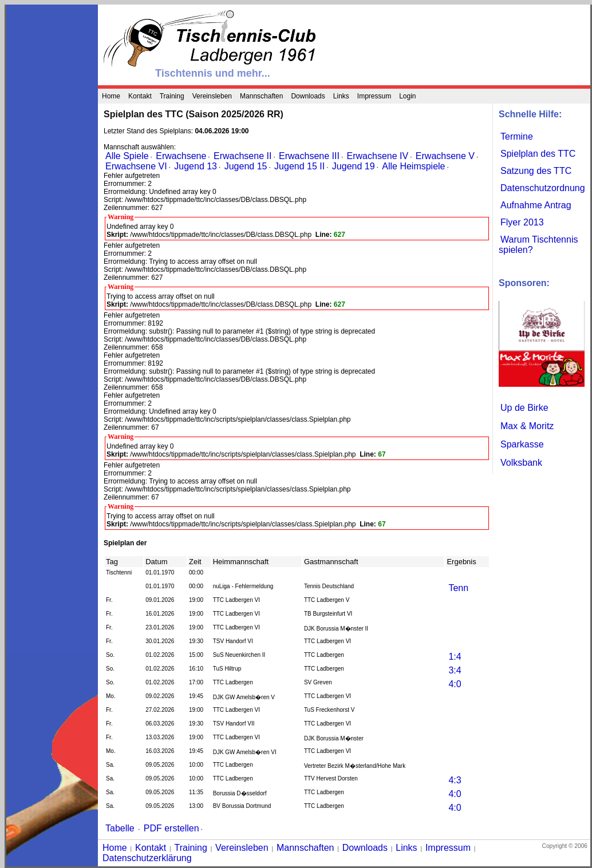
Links (341, 96)
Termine (517, 136)
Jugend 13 (196, 166)
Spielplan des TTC (538, 154)
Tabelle (120, 828)
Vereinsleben (212, 96)
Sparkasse (522, 444)
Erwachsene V (445, 156)
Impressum (374, 96)
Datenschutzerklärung (147, 858)
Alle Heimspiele (413, 166)
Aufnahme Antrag (536, 205)
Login (407, 96)
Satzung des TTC (536, 171)
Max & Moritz (527, 426)
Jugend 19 (354, 166)
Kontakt (140, 96)
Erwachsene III (309, 156)
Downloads (308, 96)
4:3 (455, 780)
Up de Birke (524, 408)
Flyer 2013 (522, 222)
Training (172, 96)
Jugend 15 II (299, 166)
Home (111, 96)
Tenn (458, 588)
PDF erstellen (171, 828)
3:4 (455, 670)
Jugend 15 (246, 166)
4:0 (455, 684)
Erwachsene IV (378, 156)
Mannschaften (261, 96)
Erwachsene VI (136, 166)
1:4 (455, 657)
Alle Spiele (127, 156)
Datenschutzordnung (543, 188)
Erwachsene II (242, 156)
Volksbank (521, 463)
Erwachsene (181, 156)
